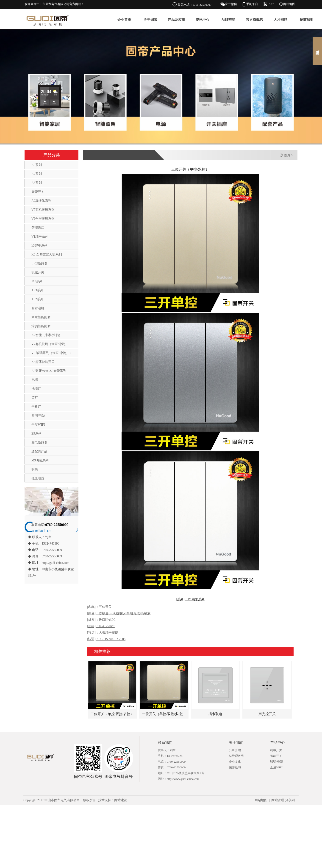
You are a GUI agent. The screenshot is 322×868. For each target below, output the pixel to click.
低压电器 (38, 478)
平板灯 (36, 407)
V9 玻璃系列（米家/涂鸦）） (52, 353)
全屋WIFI (38, 425)
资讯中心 (203, 20)
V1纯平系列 (40, 237)
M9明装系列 (40, 460)
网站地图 (289, 4)
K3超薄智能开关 (43, 362)
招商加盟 (307, 20)
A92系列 (37, 299)
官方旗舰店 (254, 20)
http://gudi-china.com (56, 563)
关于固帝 (150, 20)
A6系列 (37, 183)
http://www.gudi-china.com (183, 779)
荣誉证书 (235, 767)
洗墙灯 (36, 389)
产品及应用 (176, 20)
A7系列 (37, 174)
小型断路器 (39, 263)
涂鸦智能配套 (41, 326)
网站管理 (278, 800)
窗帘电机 (38, 308)
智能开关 (38, 192)
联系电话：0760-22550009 (195, 5)
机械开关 (38, 272)
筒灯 (35, 398)
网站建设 (121, 800)
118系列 (37, 281)
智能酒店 (38, 228)
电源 (35, 380)
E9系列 (36, 434)
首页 (287, 155)
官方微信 (231, 4)
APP (271, 4)
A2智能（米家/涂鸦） (47, 335)
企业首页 (124, 20)
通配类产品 (39, 451)
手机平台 (252, 4)
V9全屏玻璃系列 (43, 219)
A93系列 (37, 290)
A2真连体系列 (41, 201)
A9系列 (37, 165)
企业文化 (235, 762)
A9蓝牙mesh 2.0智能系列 (49, 371)
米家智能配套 (41, 317)
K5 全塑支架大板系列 (47, 254)
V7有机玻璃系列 (43, 210)
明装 (35, 469)
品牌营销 (228, 20)
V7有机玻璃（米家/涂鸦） (50, 344)
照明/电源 (38, 416)
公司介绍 (235, 750)
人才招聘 (280, 20)
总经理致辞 (236, 756)
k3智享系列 (39, 246)
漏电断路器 (39, 442)
